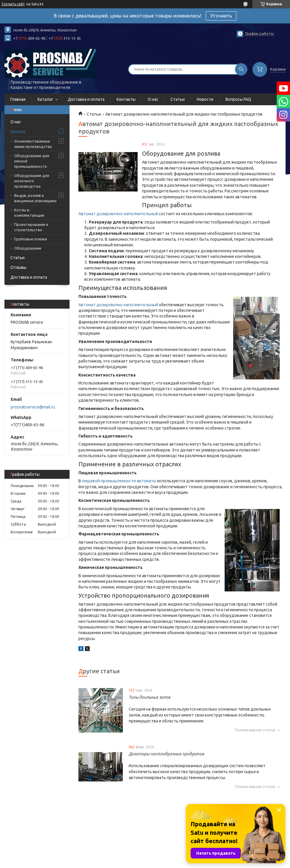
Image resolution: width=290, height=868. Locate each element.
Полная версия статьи (255, 730)
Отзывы (18, 267)
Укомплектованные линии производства (33, 144)
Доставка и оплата (86, 99)
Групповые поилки (31, 239)
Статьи (178, 99)
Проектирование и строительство (31, 227)
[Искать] (241, 69)
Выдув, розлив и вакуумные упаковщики (35, 198)
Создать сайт (13, 4)
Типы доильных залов (150, 697)
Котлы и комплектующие (29, 213)
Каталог (45, 99)
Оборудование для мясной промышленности (32, 161)
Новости (205, 99)
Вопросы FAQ (238, 99)
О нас (153, 99)
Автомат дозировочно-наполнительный (118, 214)
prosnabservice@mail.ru (33, 407)
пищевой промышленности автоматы (119, 481)
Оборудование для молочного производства (32, 181)
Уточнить (221, 16)
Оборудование (28, 248)
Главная (18, 99)
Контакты (126, 99)
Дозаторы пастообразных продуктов (166, 754)
